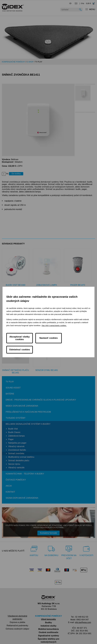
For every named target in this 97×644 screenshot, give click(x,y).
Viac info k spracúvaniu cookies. (54, 331)
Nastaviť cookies (49, 343)
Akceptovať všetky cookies (20, 343)
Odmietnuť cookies (77, 343)
